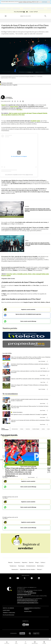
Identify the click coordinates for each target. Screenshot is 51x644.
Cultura (27, 241)
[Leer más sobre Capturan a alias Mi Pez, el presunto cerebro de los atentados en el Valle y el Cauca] (31, 379)
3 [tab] (25, 480)
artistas (43, 429)
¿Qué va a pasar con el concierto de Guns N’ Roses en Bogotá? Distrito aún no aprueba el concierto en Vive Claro (24, 114)
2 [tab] (24, 480)
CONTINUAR (44, 2)
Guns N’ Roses (14, 107)
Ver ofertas (5, 498)
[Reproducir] (0, 82)
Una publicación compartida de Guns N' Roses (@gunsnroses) (19, 175)
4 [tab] (27, 480)
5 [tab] (29, 480)
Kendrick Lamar (35, 121)
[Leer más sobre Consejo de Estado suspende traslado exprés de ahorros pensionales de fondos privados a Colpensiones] (31, 400)
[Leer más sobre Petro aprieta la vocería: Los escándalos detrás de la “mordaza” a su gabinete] (31, 415)
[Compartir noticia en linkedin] (23, 101)
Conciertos (28, 429)
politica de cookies (35, 3)
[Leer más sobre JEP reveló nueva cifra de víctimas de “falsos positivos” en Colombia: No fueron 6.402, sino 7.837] (31, 407)
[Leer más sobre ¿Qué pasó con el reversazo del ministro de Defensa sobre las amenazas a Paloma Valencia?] (31, 421)
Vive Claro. (19, 110)
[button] (47, 361)
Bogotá (3, 105)
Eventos (22, 429)
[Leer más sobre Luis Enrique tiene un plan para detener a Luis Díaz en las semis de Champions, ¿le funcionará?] (31, 372)
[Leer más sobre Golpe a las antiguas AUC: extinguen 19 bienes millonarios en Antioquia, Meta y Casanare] (31, 386)
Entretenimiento (15, 429)
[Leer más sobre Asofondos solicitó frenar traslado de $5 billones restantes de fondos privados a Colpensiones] (31, 365)
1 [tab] (22, 480)
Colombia (27, 206)
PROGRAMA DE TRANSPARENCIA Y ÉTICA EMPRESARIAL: (30, 599)
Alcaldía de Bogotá (36, 429)
